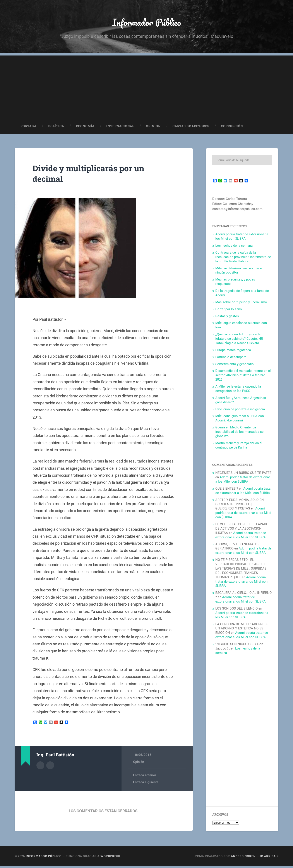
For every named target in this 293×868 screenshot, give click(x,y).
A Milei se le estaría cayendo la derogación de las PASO (238, 391)
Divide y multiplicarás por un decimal (94, 175)
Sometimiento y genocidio (235, 366)
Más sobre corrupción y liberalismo (241, 304)
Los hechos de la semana (234, 248)
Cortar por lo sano (229, 311)
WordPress (110, 858)
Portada (28, 128)
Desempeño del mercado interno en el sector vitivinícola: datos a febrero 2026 (243, 377)
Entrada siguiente (146, 784)
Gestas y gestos (227, 318)
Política (56, 128)
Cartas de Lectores (191, 128)
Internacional (120, 128)
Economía (85, 128)
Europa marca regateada (233, 352)
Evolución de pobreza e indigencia (240, 411)
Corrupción (232, 128)
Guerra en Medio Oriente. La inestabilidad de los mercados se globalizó (239, 434)
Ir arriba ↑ (269, 858)
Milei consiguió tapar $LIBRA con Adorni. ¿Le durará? (240, 420)
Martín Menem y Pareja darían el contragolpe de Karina (239, 447)
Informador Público (146, 23)
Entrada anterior (145, 777)
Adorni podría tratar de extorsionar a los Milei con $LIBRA (242, 238)
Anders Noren (243, 858)
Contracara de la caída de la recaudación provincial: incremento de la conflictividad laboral (243, 259)
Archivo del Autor (40, 767)
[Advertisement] (147, 88)
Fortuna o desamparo (231, 359)
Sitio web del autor (50, 767)
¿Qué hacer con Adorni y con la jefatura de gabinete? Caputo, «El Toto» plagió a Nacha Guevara (239, 341)
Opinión (153, 128)
